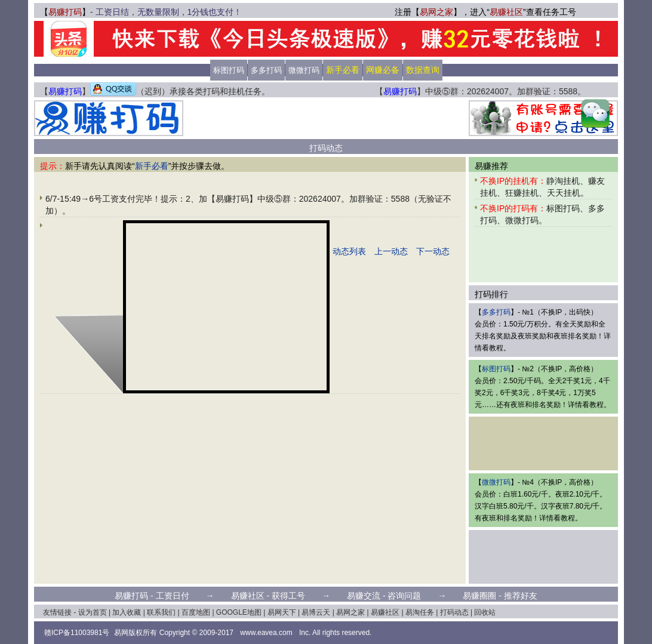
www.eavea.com (266, 633)
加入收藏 (127, 612)
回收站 (485, 612)
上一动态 (391, 251)
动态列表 (349, 251)
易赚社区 (506, 12)
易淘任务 (420, 612)
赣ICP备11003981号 (77, 633)
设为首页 (93, 612)
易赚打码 (65, 12)
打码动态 (454, 612)
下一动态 (433, 251)
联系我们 (161, 612)
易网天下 (282, 612)
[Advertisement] (326, 118)
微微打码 (304, 70)
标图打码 (229, 70)
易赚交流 (364, 596)
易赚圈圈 (479, 596)
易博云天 (316, 612)
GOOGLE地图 (239, 612)
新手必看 (152, 166)
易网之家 (436, 12)
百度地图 (196, 612)
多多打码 (266, 70)
